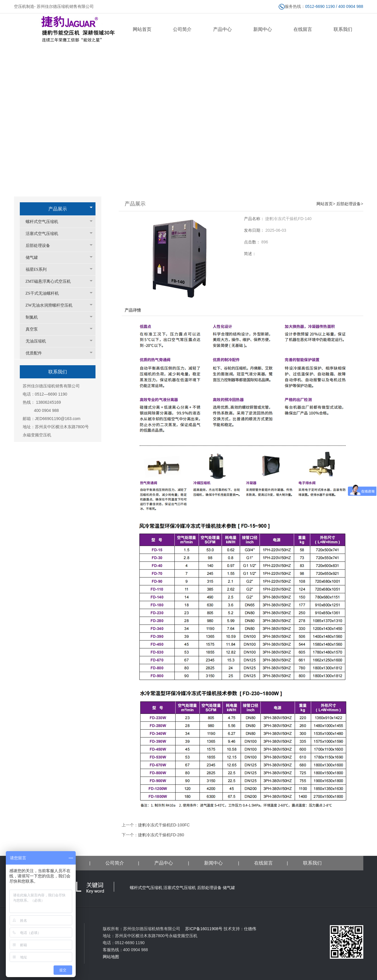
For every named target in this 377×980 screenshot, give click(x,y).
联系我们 (312, 863)
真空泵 (35, 329)
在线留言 (263, 863)
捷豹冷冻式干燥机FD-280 (161, 835)
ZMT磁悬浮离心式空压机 (51, 281)
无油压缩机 (39, 341)
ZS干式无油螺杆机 (45, 293)
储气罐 (35, 258)
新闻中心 (214, 863)
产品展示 (58, 209)
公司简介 (115, 863)
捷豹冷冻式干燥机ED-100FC (164, 825)
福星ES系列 (39, 269)
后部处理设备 (41, 246)
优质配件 (37, 353)
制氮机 (35, 317)
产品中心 (164, 863)
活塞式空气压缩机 (45, 234)
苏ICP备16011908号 (202, 929)
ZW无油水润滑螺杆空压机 (52, 305)
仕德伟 (250, 929)
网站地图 (111, 957)
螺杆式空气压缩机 (45, 222)
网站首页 (325, 204)
